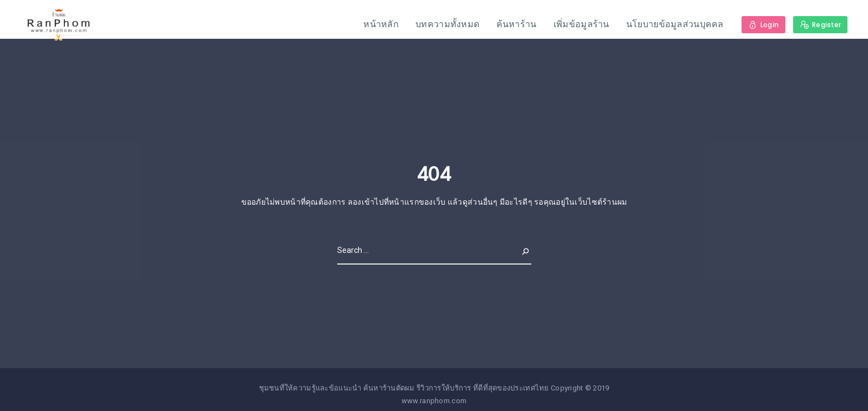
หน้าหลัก (381, 24)
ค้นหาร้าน (517, 24)
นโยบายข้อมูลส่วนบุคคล (675, 24)
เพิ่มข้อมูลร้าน (582, 24)
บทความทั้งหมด (447, 24)
